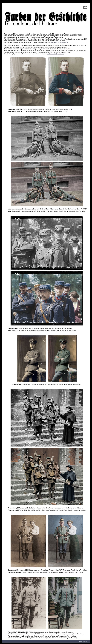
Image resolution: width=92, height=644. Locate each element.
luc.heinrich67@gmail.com (60, 42)
